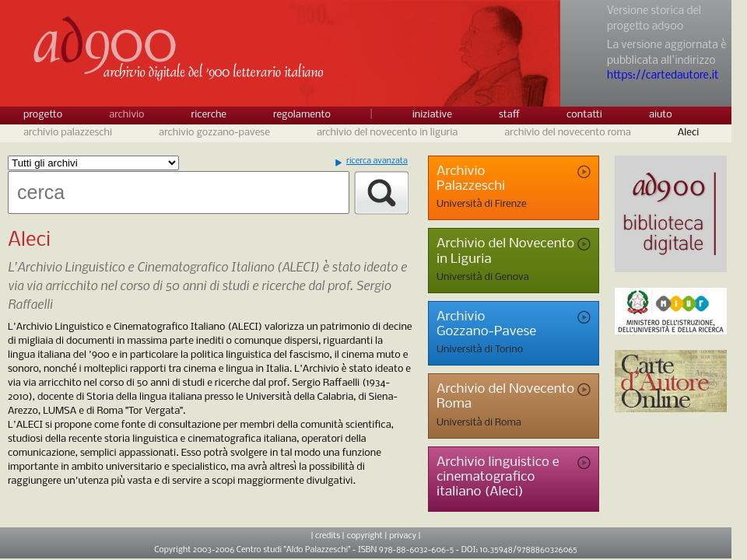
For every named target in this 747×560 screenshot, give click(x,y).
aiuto (661, 115)
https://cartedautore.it (663, 76)
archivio (126, 115)
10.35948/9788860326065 (529, 550)
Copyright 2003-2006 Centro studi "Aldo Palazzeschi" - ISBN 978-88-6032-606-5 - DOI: (317, 550)
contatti (584, 115)
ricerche (209, 115)
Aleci (689, 133)
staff (509, 115)
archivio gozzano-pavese (214, 133)
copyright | (367, 536)
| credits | (327, 536)
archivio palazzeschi (68, 133)
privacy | (405, 536)
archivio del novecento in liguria (387, 133)
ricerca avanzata (377, 161)
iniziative (432, 115)
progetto (43, 115)
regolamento (302, 115)
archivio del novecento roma (568, 133)
